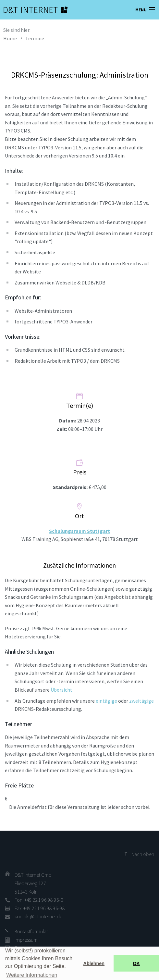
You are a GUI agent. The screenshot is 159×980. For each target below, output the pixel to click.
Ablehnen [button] (94, 963)
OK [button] (136, 963)
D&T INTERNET (28, 10)
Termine (35, 38)
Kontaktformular (31, 931)
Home (10, 38)
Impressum (26, 940)
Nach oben (143, 854)
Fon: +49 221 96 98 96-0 (39, 900)
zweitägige (141, 701)
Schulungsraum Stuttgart (79, 531)
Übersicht (61, 690)
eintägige (106, 701)
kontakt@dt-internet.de (38, 916)
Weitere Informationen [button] (32, 975)
